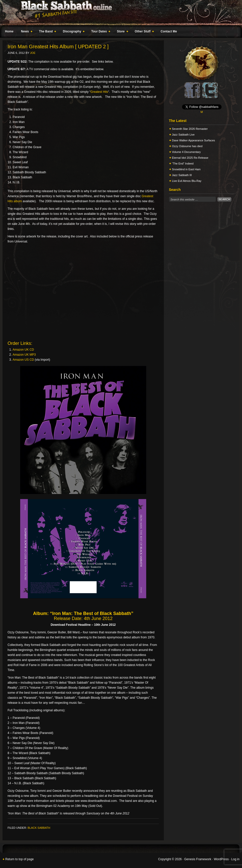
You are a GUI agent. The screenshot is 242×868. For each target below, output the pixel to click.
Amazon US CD (23, 360)
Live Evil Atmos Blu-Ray (187, 181)
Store (122, 32)
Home (9, 31)
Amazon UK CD (23, 350)
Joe (33, 53)
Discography (73, 32)
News (25, 32)
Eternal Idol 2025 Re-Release (190, 158)
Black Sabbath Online (118, 13)
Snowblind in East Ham (186, 169)
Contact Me (169, 31)
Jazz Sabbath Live (183, 135)
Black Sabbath (39, 828)
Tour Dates (100, 32)
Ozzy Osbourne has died (187, 146)
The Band (47, 32)
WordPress (221, 859)
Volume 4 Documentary (186, 152)
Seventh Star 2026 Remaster (190, 129)
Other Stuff (143, 32)
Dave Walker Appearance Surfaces (193, 140)
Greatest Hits (99, 92)
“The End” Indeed (183, 163)
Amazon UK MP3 (24, 355)
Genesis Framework (198, 859)
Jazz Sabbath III (182, 175)
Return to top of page (20, 859)
